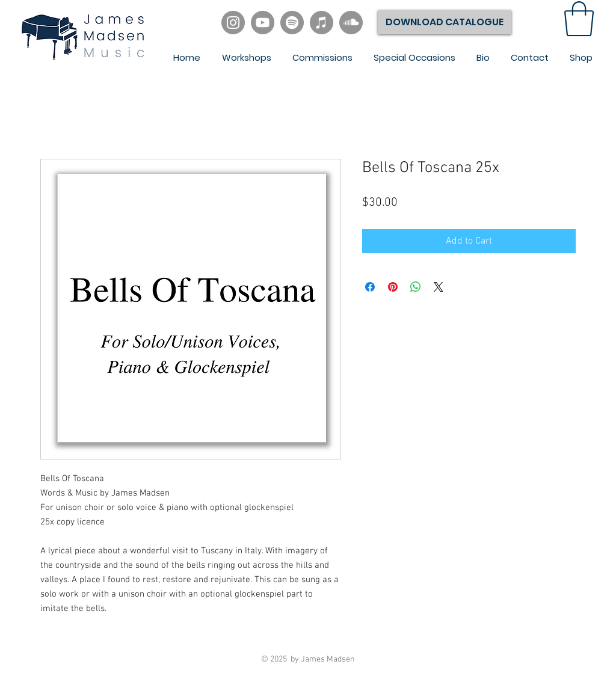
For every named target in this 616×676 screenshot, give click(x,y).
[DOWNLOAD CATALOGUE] (445, 22)
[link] (579, 19)
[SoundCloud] (351, 23)
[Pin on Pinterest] (393, 287)
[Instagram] (233, 23)
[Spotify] (292, 23)
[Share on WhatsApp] (416, 287)
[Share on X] (439, 287)
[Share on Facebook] (370, 287)
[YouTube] (263, 23)
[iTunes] (322, 23)
